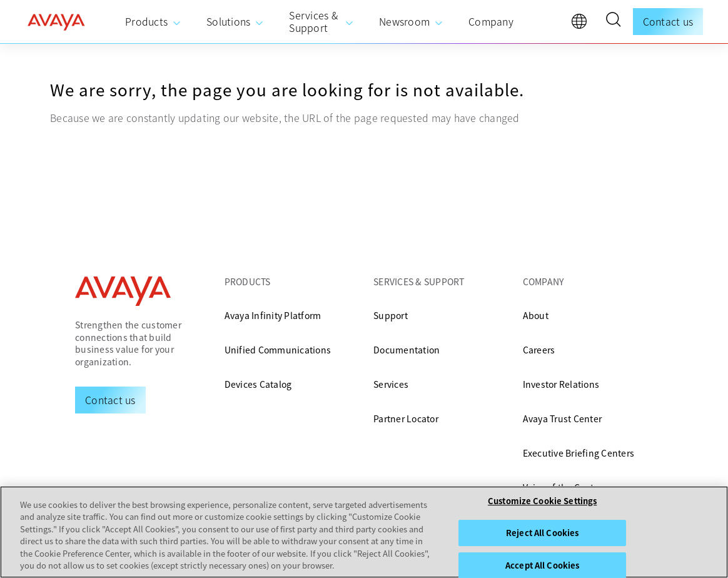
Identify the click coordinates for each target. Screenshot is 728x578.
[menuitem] (153, 22)
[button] (613, 21)
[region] (364, 532)
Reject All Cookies (542, 533)
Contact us (668, 21)
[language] (582, 24)
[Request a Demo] (110, 400)
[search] (613, 21)
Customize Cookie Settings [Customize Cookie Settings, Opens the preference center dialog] (542, 501)
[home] (56, 22)
